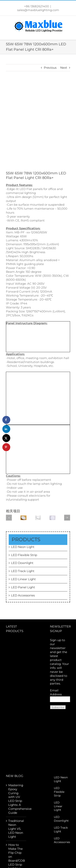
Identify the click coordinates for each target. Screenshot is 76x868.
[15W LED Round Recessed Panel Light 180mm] (38, 517)
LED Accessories (23, 595)
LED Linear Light (23, 579)
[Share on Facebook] (6, 420)
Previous (50, 68)
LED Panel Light (23, 587)
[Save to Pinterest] (6, 447)
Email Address (56, 692)
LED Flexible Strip (24, 555)
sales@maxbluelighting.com (38, 10)
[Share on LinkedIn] (6, 429)
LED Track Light (23, 571)
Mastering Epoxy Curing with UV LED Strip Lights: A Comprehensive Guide (16, 799)
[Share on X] (6, 438)
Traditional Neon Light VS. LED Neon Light (16, 829)
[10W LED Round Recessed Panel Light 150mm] (53, 517)
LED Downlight (22, 563)
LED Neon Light (23, 547)
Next (64, 68)
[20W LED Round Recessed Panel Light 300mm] (23, 517)
